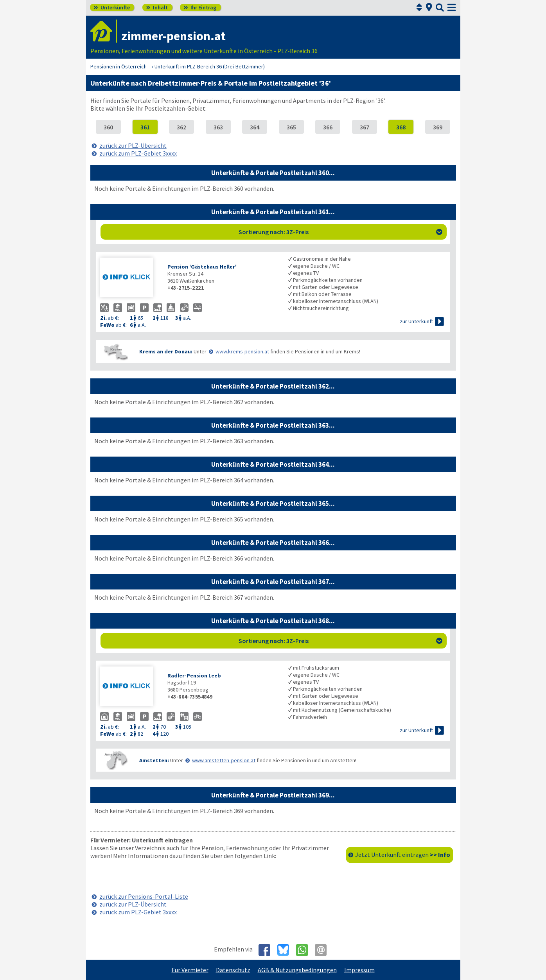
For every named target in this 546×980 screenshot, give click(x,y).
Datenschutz (233, 970)
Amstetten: (154, 760)
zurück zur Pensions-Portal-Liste (144, 896)
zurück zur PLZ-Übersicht (133, 145)
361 (145, 127)
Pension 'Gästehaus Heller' (202, 267)
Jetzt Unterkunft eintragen (403, 855)
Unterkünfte (112, 7)
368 (401, 127)
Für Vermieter (190, 970)
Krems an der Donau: (166, 351)
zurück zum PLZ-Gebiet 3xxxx (138, 153)
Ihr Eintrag (200, 7)
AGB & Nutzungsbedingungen (297, 970)
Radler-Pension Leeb (194, 675)
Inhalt (157, 7)
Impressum (359, 970)
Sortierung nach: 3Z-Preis (340, 232)
